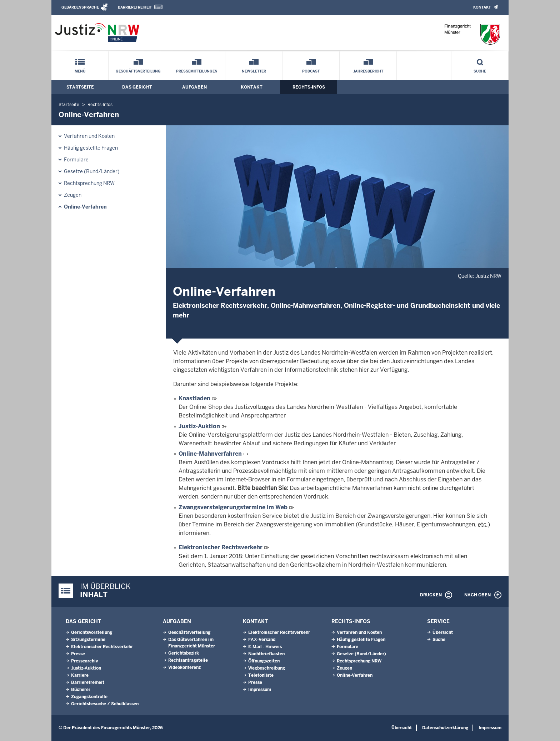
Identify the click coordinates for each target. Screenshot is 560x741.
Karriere (80, 675)
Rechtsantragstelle (188, 660)
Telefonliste (261, 675)
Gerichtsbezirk (184, 653)
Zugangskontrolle (89, 697)
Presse (78, 654)
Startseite (80, 87)
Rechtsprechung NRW (89, 183)
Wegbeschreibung (267, 668)
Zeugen (73, 195)
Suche (480, 71)
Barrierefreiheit (135, 7)
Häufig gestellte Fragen (91, 148)
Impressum (260, 690)
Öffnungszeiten (264, 661)
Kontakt (482, 7)
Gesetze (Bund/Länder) (92, 171)
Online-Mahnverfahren (211, 454)
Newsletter (254, 71)
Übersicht (443, 632)
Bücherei (81, 690)
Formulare (76, 160)
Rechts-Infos (309, 87)
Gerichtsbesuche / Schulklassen (105, 704)
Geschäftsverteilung (138, 71)
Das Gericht (137, 87)
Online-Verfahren (85, 207)
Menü (80, 71)
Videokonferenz (184, 667)
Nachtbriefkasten (266, 654)
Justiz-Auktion (200, 426)
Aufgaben (194, 87)
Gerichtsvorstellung (92, 632)
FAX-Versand (262, 640)
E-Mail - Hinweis (265, 647)
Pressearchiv (84, 661)
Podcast (311, 71)
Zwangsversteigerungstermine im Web (234, 507)
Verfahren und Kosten (89, 136)
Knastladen (195, 398)
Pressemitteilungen (197, 71)
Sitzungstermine (88, 640)
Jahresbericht (368, 71)
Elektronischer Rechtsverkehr (221, 547)
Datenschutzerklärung (445, 728)
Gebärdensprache (80, 7)
